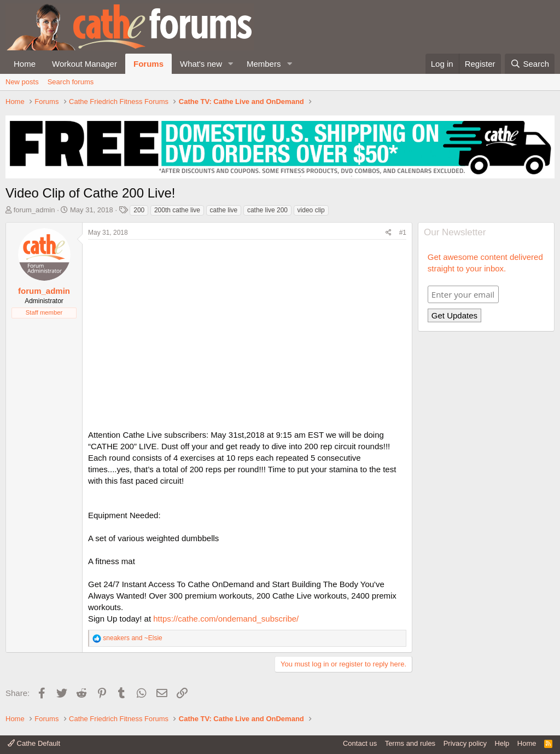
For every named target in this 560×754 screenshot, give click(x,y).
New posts (22, 82)
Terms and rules (410, 743)
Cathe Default (34, 743)
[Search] (530, 64)
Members (264, 64)
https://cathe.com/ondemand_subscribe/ (226, 619)
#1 (403, 233)
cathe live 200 (267, 210)
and (132, 638)
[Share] (389, 233)
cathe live (224, 210)
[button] (231, 64)
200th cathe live (177, 210)
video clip (311, 210)
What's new (201, 64)
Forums (148, 64)
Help (502, 743)
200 (139, 210)
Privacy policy (465, 743)
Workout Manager (84, 64)
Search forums (71, 82)
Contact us (360, 743)
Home (25, 64)
